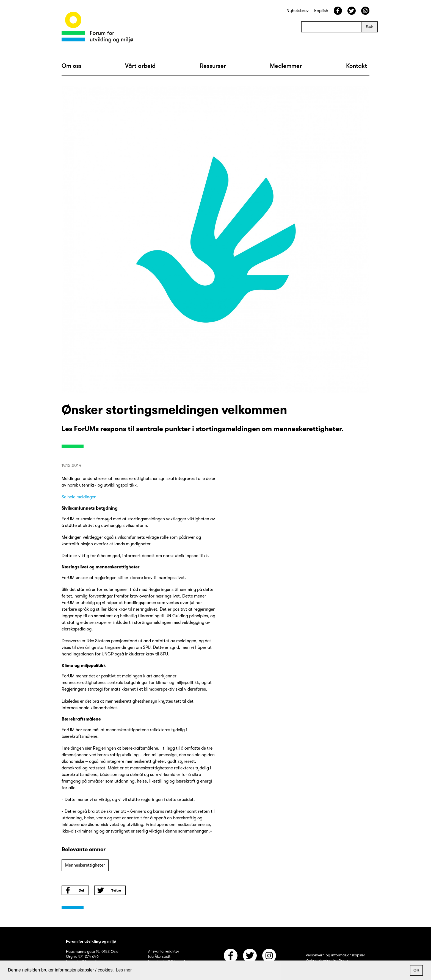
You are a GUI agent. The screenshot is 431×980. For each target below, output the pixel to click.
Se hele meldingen (79, 497)
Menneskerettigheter (85, 865)
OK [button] (416, 970)
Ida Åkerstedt (159, 956)
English (321, 11)
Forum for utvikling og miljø (91, 941)
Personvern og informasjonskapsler (335, 955)
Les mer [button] (124, 970)
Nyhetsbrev (298, 11)
